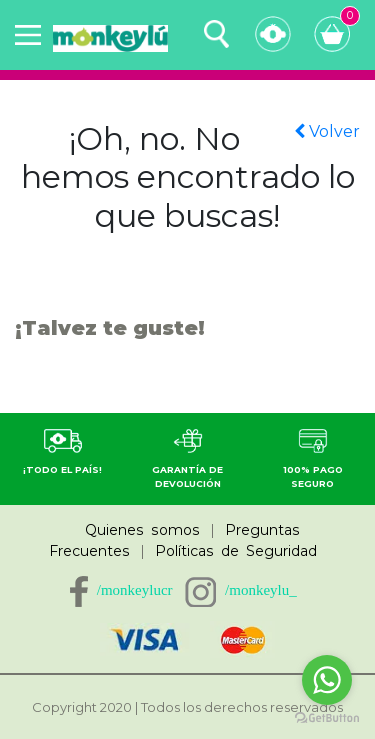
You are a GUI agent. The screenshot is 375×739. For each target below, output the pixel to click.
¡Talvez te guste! (110, 328)
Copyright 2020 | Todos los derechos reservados (187, 707)
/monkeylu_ (261, 590)
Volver (327, 131)
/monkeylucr (135, 590)
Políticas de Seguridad (236, 551)
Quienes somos (142, 530)
